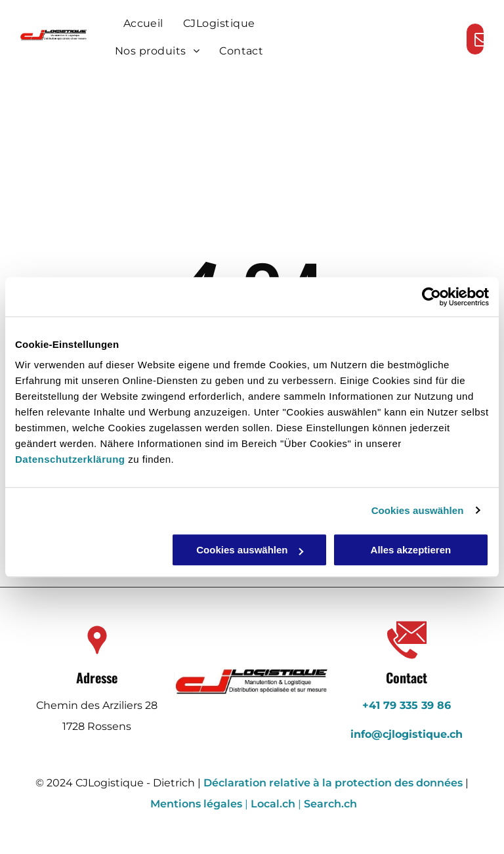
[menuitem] (143, 24)
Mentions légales (196, 804)
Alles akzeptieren (411, 550)
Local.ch (273, 804)
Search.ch (330, 804)
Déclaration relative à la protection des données (333, 783)
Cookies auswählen (418, 510)
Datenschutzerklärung (70, 459)
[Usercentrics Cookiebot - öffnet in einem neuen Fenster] (431, 297)
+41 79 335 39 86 (407, 705)
